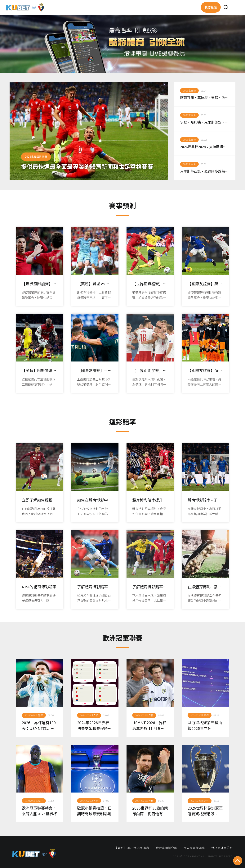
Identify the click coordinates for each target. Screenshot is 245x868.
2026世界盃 (189, 91)
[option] (89, 131)
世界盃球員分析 (222, 848)
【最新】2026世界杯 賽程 (132, 848)
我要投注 (211, 7)
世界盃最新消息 (194, 848)
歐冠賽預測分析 (167, 848)
